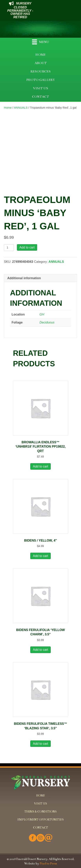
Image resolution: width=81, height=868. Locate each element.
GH (42, 314)
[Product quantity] (9, 248)
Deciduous (47, 322)
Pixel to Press (48, 864)
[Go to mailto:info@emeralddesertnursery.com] (48, 838)
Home (8, 108)
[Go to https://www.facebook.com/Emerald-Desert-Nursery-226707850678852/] (33, 838)
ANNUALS (21, 108)
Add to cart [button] (40, 466)
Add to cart (27, 247)
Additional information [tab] (24, 278)
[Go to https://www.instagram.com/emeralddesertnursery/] (40, 838)
